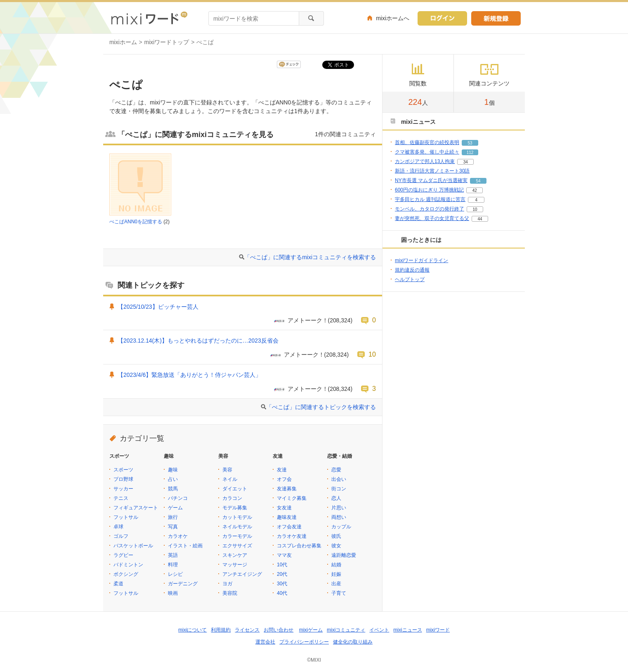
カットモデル (237, 517)
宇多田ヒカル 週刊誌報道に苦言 (430, 199)
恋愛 (336, 470)
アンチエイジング (242, 574)
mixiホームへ (393, 18)
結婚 (336, 565)
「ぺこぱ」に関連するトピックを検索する (321, 407)
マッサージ (235, 565)
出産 (336, 584)
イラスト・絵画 (185, 546)
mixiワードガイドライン (421, 260)
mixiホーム (123, 42)
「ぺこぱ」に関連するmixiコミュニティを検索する (310, 257)
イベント (379, 630)
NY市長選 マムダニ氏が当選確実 (431, 180)
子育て (339, 593)
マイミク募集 (292, 498)
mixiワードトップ (167, 42)
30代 (282, 584)
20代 (282, 574)
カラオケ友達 (292, 536)
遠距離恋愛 (344, 555)
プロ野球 (123, 479)
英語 (173, 555)
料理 (173, 565)
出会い (339, 479)
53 (470, 143)
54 (478, 181)
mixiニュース (407, 630)
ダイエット (235, 489)
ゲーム (175, 508)
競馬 (173, 489)
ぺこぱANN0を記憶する (136, 222)
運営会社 (265, 642)
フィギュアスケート (136, 508)
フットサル (126, 517)
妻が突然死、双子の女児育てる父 (432, 218)
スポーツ (123, 470)
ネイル (230, 479)
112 (470, 153)
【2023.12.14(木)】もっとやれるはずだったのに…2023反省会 (198, 341)
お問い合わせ (279, 630)
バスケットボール (133, 546)
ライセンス (247, 630)
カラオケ (178, 536)
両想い (339, 517)
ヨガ (227, 584)
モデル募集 (235, 508)
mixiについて (192, 630)
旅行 (173, 517)
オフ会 (284, 479)
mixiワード (438, 630)
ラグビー (123, 555)
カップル (341, 527)
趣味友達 (287, 517)
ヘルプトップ (410, 279)
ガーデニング (183, 584)
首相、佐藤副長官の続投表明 (427, 142)
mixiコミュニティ (346, 630)
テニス (121, 498)
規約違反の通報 (412, 270)
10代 (282, 565)
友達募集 (287, 489)
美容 (227, 470)
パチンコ (178, 498)
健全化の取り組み (353, 642)
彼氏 (336, 536)
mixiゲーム (311, 630)
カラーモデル (237, 536)
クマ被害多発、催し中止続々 (427, 152)
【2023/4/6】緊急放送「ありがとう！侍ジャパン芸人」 (189, 375)
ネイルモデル (237, 527)
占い (173, 479)
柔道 (118, 584)
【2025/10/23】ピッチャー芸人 (158, 307)
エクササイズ (237, 546)
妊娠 (336, 574)
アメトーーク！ (308, 320)
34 (466, 162)
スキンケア (235, 555)
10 (372, 354)
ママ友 (284, 555)
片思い (339, 508)
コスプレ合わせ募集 (299, 546)
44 (480, 219)
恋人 (336, 498)
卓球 (118, 527)
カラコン (232, 498)
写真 (173, 527)
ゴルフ (121, 536)
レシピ (175, 574)
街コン (339, 489)
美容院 (230, 593)
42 (475, 190)
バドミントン (128, 565)
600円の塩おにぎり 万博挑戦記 (429, 190)
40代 (282, 593)
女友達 (284, 508)
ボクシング (126, 574)
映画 (173, 593)
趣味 (173, 470)
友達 (282, 470)
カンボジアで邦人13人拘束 (425, 161)
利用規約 (221, 630)
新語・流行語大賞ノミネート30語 (432, 171)
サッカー (123, 489)
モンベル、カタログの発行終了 (430, 209)
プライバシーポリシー (304, 642)
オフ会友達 (289, 527)
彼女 (336, 546)
